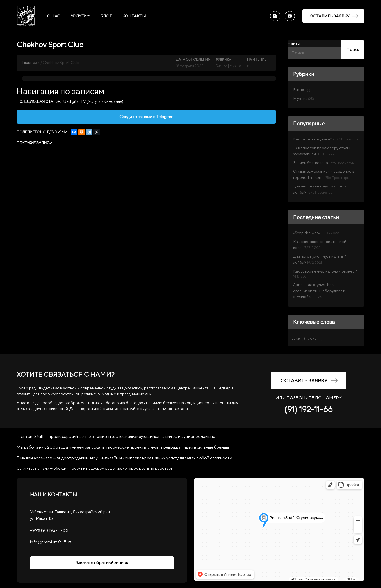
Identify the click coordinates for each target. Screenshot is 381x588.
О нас (54, 16)
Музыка (236, 66)
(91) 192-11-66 (309, 409)
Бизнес (221, 66)
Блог (106, 16)
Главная (29, 62)
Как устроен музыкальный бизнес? (325, 271)
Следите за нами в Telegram (146, 117)
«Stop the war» (306, 233)
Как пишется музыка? (313, 139)
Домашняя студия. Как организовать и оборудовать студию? (320, 291)
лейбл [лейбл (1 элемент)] (315, 338)
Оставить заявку (334, 16)
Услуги (79, 16)
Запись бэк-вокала (310, 163)
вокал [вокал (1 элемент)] (298, 338)
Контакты (134, 16)
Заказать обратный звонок (102, 563)
